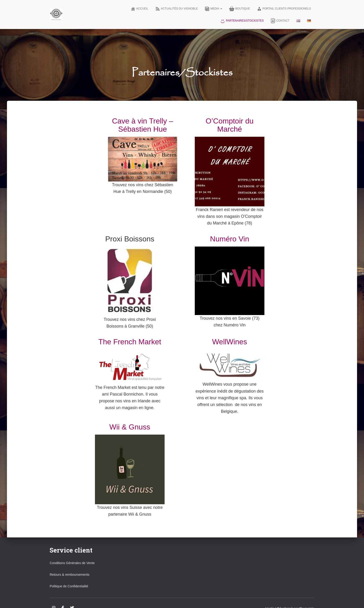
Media (213, 9)
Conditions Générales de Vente (72, 563)
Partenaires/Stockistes (242, 21)
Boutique (240, 9)
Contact (280, 21)
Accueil (140, 9)
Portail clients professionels (284, 9)
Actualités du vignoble (177, 9)
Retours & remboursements (70, 575)
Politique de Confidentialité (69, 586)
